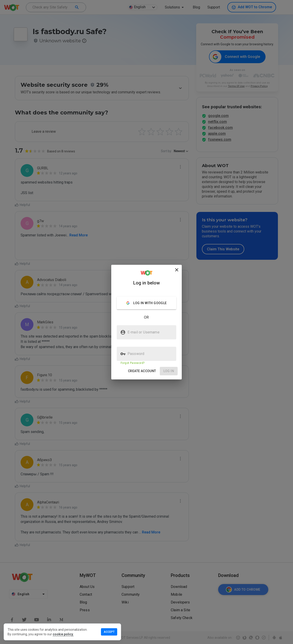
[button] (142, 371)
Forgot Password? (133, 363)
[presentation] (146, 322)
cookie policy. (63, 634)
